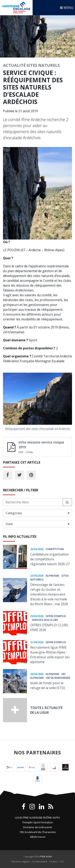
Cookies (53, 861)
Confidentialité (39, 861)
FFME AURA (46, 856)
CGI (61, 861)
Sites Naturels (43, 65)
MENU (67, 8)
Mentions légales (21, 861)
